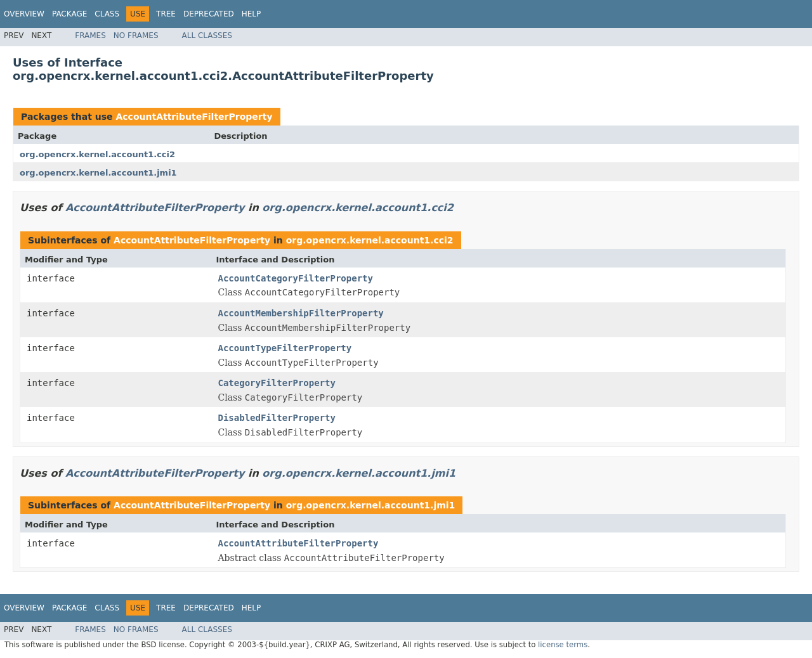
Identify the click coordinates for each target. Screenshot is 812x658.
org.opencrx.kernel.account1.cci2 (97, 154)
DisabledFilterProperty (277, 418)
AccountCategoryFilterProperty (296, 278)
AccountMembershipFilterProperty (301, 313)
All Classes (207, 35)
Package (69, 14)
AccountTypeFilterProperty (285, 348)
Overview (24, 14)
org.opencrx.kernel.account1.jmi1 (98, 173)
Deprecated (209, 14)
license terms (563, 645)
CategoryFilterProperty (277, 383)
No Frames (136, 35)
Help (252, 14)
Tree (166, 14)
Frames (90, 35)
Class (107, 14)
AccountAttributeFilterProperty (194, 117)
